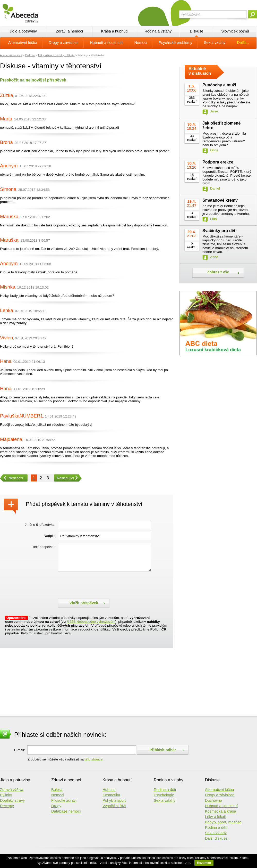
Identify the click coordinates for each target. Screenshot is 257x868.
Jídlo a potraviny (23, 31)
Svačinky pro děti (220, 231)
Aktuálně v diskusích (200, 71)
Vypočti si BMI (114, 806)
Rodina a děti (165, 790)
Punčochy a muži (219, 85)
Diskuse (196, 31)
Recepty (7, 806)
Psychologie (164, 795)
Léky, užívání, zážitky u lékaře (56, 55)
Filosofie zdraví (64, 800)
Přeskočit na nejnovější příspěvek (33, 80)
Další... (243, 43)
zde (188, 863)
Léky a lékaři (216, 817)
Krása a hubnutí (114, 31)
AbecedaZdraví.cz (11, 55)
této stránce (94, 759)
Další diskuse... (218, 838)
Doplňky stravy (12, 800)
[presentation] (97, 584)
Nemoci (141, 43)
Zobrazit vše (218, 272)
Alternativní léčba (23, 43)
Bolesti (57, 790)
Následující (64, 478)
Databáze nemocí (66, 811)
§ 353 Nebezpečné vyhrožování (91, 622)
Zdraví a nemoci (69, 31)
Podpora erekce (218, 162)
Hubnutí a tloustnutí (106, 43)
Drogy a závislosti (63, 43)
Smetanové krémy (220, 200)
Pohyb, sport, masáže (223, 822)
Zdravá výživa (12, 790)
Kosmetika (111, 795)
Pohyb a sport (114, 800)
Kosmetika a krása (221, 811)
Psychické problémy (175, 43)
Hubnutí (109, 790)
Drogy (56, 806)
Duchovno (213, 800)
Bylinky (6, 795)
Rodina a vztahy (158, 31)
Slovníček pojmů (235, 31)
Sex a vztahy (215, 43)
